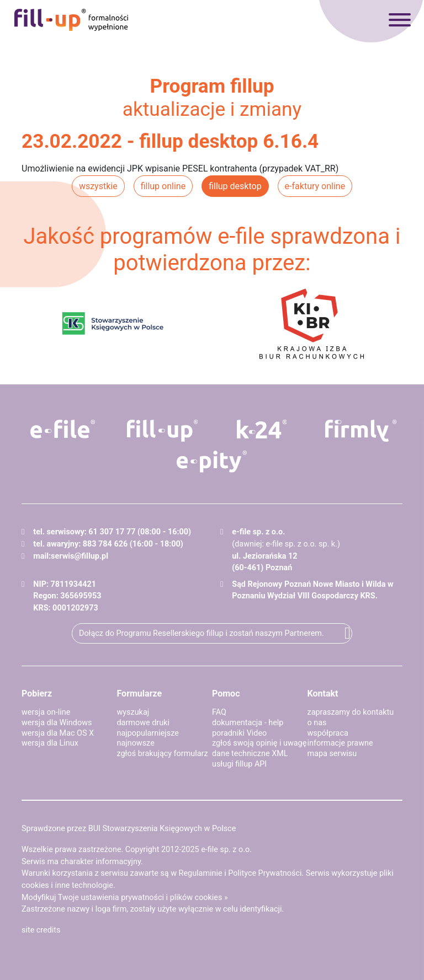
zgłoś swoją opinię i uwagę (259, 743)
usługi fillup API (239, 764)
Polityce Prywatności (265, 873)
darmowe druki (143, 723)
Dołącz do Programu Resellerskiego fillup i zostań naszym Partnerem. (202, 633)
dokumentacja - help (248, 723)
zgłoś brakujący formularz (163, 754)
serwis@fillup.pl (79, 556)
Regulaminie (201, 873)
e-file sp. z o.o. (226, 850)
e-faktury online (315, 186)
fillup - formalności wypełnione (71, 20)
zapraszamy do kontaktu (351, 712)
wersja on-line (46, 712)
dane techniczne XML (250, 754)
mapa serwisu (332, 754)
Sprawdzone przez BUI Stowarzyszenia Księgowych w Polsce (129, 829)
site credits (41, 930)
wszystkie (98, 186)
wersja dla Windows (57, 723)
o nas (317, 723)
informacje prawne (340, 743)
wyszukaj (133, 712)
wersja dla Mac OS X (58, 733)
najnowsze (136, 743)
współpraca (328, 733)
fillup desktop (235, 186)
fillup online (163, 186)
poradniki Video (239, 733)
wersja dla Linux (50, 743)
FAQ (219, 712)
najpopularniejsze (148, 733)
